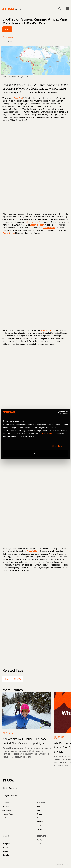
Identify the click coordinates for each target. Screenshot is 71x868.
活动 (7, 679)
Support (40, 818)
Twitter (5, 847)
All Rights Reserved (10, 796)
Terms (39, 825)
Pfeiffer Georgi (9, 233)
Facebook (6, 840)
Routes (5, 818)
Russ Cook (19, 98)
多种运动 (17, 679)
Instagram (6, 844)
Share (7, 29)
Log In (39, 844)
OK (36, 454)
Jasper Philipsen (37, 225)
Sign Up (40, 840)
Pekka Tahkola (33, 551)
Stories (39, 814)
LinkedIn (6, 855)
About (39, 806)
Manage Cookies (63, 865)
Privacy (39, 829)
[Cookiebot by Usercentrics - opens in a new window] (58, 412)
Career (39, 810)
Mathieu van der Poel (34, 222)
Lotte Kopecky (49, 228)
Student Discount (9, 814)
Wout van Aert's (48, 330)
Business (40, 822)
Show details (58, 446)
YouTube (5, 851)
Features (6, 806)
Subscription (7, 810)
